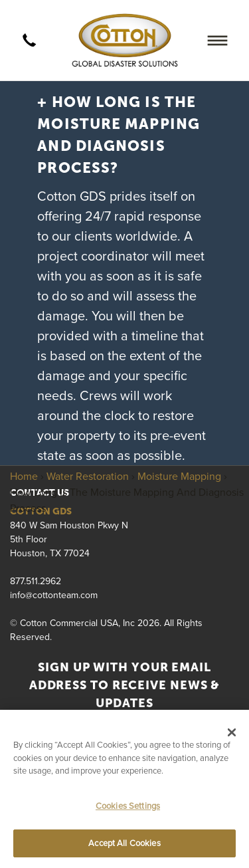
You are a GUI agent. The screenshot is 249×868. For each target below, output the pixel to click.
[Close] (232, 732)
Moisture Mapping (179, 476)
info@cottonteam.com (54, 595)
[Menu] (217, 40)
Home (24, 476)
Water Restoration (88, 476)
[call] (29, 41)
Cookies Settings (128, 806)
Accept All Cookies (124, 843)
